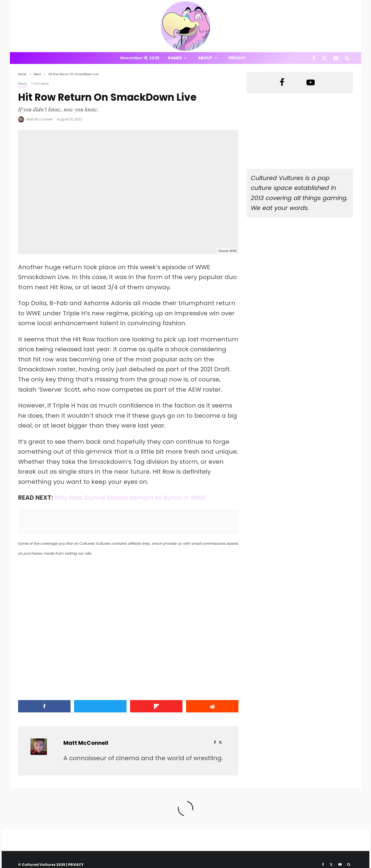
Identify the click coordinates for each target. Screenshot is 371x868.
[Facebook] (314, 58)
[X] (324, 58)
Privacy (237, 58)
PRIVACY (76, 865)
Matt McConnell (39, 119)
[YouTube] (336, 58)
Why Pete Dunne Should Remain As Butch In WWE (130, 498)
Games (175, 58)
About (205, 58)
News (23, 84)
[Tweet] (100, 706)
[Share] (44, 706)
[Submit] (212, 706)
